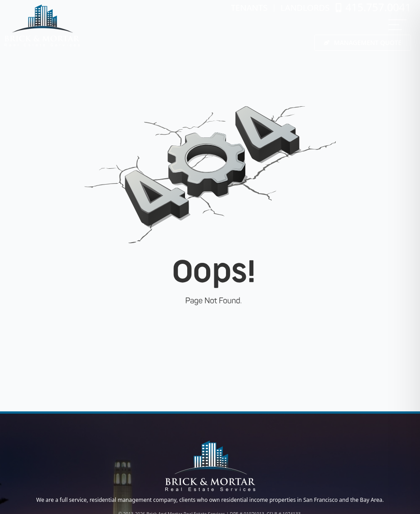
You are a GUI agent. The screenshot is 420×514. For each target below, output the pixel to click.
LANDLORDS (305, 7)
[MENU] (397, 25)
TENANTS (249, 7)
